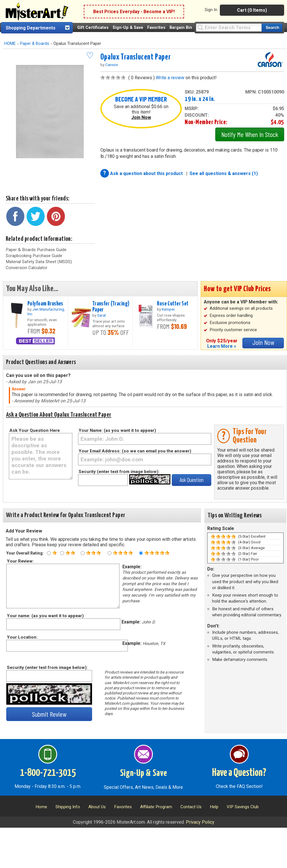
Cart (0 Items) (252, 10)
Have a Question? (239, 773)
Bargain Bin (181, 28)
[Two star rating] (62, 553)
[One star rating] (49, 553)
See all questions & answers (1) (224, 173)
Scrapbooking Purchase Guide (34, 256)
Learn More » (222, 346)
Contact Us (191, 807)
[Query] (229, 27)
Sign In (211, 10)
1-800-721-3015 (48, 773)
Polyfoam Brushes (45, 304)
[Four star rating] (109, 553)
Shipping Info (68, 807)
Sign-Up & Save (128, 28)
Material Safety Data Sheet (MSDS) (39, 262)
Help (214, 807)
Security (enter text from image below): (119, 472)
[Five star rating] (141, 553)
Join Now (141, 117)
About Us (97, 807)
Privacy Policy (200, 822)
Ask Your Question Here (35, 430)
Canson (112, 65)
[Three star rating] (83, 553)
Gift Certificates (93, 28)
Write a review (170, 78)
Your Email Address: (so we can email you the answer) (135, 451)
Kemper (168, 309)
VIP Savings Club (243, 807)
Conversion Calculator (27, 268)
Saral (101, 315)
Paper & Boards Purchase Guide (36, 250)
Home (41, 807)
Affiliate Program (156, 807)
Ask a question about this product (147, 173)
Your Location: (22, 637)
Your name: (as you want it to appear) (45, 616)
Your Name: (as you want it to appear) (117, 430)
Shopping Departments (31, 28)
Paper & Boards (35, 44)
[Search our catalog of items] (272, 28)
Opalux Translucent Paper (135, 57)
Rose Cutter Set (173, 304)
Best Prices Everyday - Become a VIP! (134, 12)
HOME (10, 44)
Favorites (156, 28)
